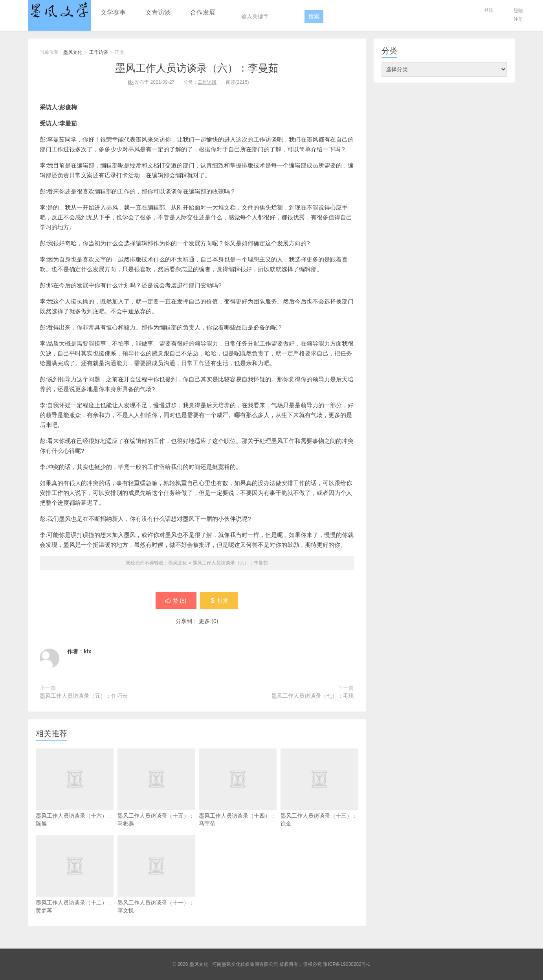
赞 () (176, 601)
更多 (204, 621)
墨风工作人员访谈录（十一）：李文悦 (156, 888)
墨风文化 (59, 11)
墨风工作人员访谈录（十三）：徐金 (319, 802)
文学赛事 (113, 12)
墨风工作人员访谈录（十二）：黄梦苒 (75, 888)
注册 (518, 19)
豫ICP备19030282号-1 (347, 964)
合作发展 (203, 12)
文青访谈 (158, 12)
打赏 (219, 601)
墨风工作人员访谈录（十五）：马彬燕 (156, 802)
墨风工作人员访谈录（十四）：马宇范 (238, 802)
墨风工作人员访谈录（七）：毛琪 (313, 696)
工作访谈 (99, 52)
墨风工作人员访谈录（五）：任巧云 (84, 696)
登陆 (489, 10)
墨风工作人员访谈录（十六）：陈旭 (75, 802)
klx (131, 82)
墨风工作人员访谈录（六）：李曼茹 (197, 68)
